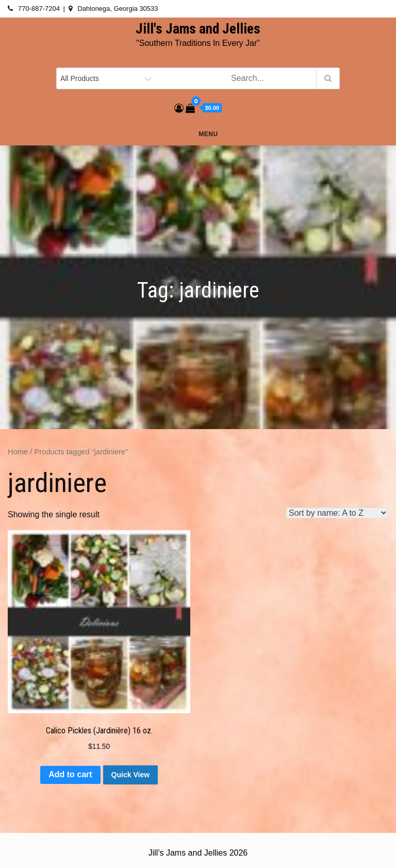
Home (18, 452)
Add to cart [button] (70, 774)
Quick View (130, 775)
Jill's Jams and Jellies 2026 (198, 853)
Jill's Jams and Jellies (198, 29)
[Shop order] (337, 513)
